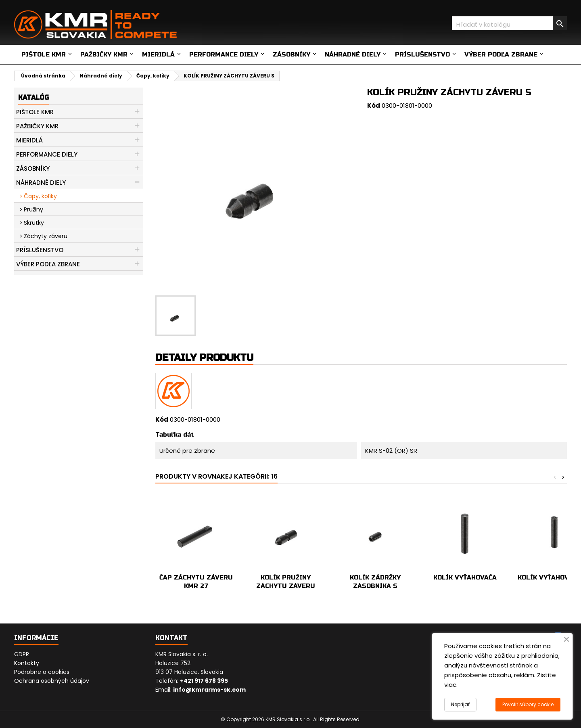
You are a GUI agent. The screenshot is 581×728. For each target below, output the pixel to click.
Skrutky (34, 223)
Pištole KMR (44, 54)
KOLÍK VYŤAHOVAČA (465, 577)
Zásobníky (292, 54)
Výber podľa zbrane (501, 54)
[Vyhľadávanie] (509, 23)
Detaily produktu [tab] (204, 358)
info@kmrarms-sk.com (209, 690)
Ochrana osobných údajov (52, 681)
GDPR (22, 654)
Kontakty (27, 663)
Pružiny (33, 209)
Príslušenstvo (422, 54)
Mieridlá (158, 54)
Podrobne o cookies (42, 672)
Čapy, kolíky (40, 196)
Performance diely (224, 54)
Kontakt (171, 638)
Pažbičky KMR (104, 54)
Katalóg (33, 97)
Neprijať (460, 704)
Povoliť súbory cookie (528, 704)
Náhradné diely (353, 54)
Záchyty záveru (46, 236)
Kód (374, 106)
